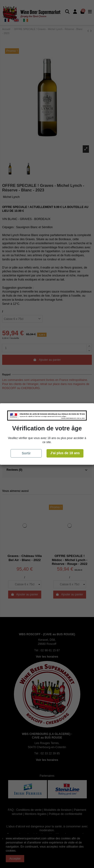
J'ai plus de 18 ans (65, 453)
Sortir (26, 453)
